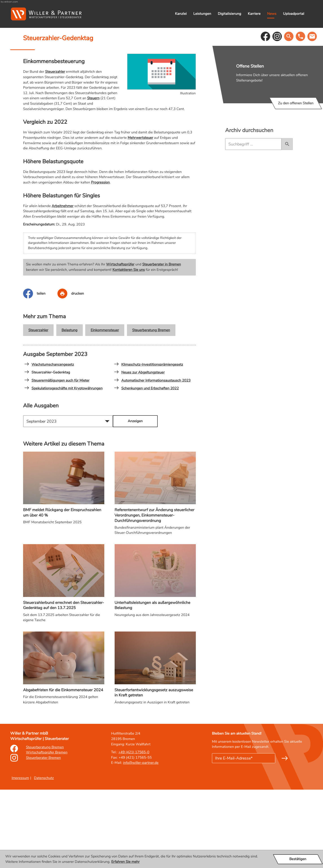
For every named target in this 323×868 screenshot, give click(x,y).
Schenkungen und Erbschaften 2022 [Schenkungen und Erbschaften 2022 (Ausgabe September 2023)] (146, 467)
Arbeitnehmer (62, 284)
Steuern (93, 177)
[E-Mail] (244, 837)
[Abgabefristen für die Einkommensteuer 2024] (64, 748)
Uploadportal (294, 14)
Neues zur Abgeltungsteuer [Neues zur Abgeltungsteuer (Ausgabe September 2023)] (139, 451)
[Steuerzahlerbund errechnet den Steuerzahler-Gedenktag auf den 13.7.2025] (64, 663)
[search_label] (267, 222)
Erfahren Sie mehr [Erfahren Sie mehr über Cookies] (125, 862)
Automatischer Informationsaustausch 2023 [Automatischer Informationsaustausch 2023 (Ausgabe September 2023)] (152, 459)
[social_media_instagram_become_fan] (291, 115)
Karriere (254, 14)
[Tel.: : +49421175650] (134, 831)
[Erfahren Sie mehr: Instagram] (14, 839)
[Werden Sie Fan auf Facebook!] (280, 115)
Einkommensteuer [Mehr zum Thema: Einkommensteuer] (105, 408)
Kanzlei (181, 14)
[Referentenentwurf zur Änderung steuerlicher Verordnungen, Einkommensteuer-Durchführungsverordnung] (155, 573)
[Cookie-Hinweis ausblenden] (298, 859)
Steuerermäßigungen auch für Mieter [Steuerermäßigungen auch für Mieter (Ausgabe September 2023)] (57, 459)
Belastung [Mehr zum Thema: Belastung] (69, 408)
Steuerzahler (55, 150)
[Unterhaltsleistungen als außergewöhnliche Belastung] (155, 661)
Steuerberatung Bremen (151, 408)
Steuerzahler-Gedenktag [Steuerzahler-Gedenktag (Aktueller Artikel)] (47, 451)
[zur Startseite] (46, 14)
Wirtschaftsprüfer (120, 343)
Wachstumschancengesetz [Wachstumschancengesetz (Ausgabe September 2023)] (49, 443)
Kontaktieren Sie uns (129, 348)
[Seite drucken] (77, 372)
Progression (100, 261)
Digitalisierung (229, 14)
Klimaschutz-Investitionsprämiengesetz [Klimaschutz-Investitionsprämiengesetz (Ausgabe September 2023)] (149, 443)
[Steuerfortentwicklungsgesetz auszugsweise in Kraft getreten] (155, 748)
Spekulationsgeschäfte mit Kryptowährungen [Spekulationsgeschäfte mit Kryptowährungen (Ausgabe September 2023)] (63, 467)
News (272, 14)
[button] (304, 115)
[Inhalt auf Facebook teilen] (40, 372)
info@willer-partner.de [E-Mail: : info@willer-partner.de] (141, 841)
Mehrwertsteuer (140, 216)
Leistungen (202, 14)
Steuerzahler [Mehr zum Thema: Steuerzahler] (38, 408)
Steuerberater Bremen (44, 836)
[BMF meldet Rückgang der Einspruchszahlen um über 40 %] (64, 568)
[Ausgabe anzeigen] (135, 500)
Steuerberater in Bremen (161, 343)
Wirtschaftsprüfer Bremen (47, 831)
